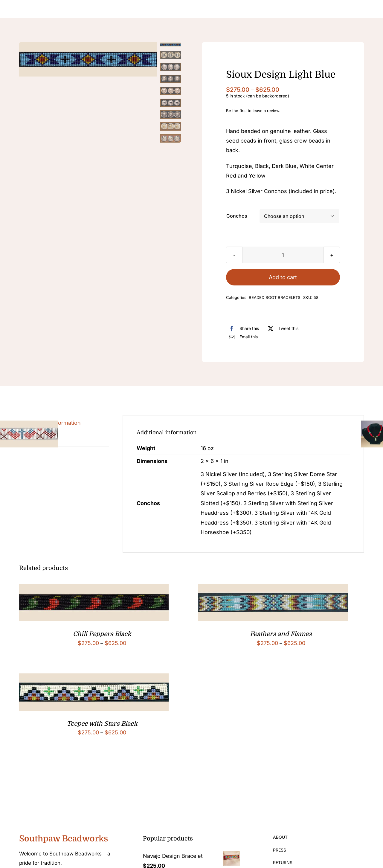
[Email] (242, 337)
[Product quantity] (283, 255)
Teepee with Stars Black (102, 724)
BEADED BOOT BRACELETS (274, 297)
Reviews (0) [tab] (41, 439)
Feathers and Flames (281, 634)
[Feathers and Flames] (273, 588)
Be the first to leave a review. (253, 111)
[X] (282, 328)
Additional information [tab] (53, 423)
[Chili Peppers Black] (94, 588)
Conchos (237, 216)
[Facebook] (242, 328)
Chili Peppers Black (102, 634)
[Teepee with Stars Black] (94, 678)
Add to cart (283, 277)
